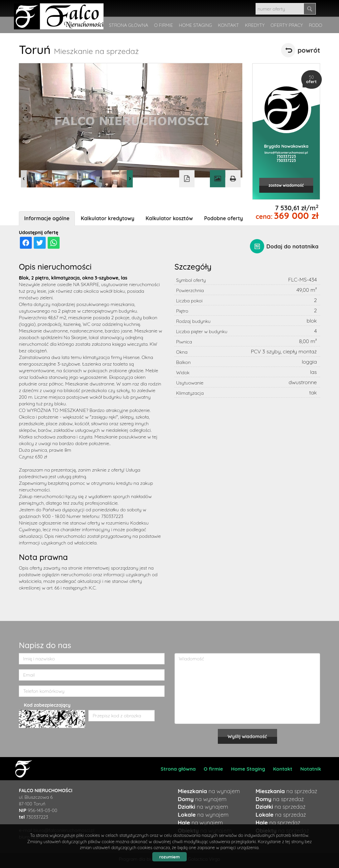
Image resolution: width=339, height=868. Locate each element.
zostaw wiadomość (286, 185)
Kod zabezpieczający (47, 705)
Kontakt (283, 769)
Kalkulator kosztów (169, 218)
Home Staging (248, 769)
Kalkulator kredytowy (108, 218)
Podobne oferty (224, 218)
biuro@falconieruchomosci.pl (286, 153)
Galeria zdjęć (218, 179)
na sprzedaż (286, 791)
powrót (309, 50)
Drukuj (233, 179)
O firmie (213, 769)
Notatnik (311, 769)
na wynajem (209, 791)
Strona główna (178, 769)
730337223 (286, 156)
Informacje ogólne (47, 218)
